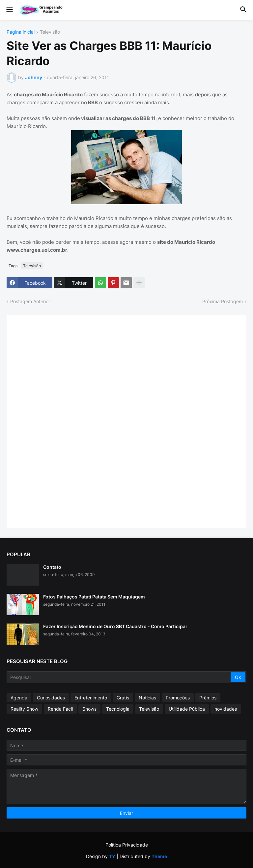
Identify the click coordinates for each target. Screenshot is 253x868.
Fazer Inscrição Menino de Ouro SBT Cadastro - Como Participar (115, 626)
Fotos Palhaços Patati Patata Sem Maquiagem (94, 597)
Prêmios (208, 698)
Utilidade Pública (187, 709)
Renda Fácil (60, 709)
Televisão (50, 32)
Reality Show (24, 709)
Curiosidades (51, 698)
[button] (9, 10)
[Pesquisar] (119, 677)
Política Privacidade (127, 845)
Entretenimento (91, 698)
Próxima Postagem (223, 301)
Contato (52, 567)
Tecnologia (118, 709)
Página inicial (21, 32)
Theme (159, 856)
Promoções (178, 698)
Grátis (123, 698)
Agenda (19, 698)
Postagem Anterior (30, 301)
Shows (89, 709)
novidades (226, 709)
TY (112, 856)
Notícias (147, 698)
